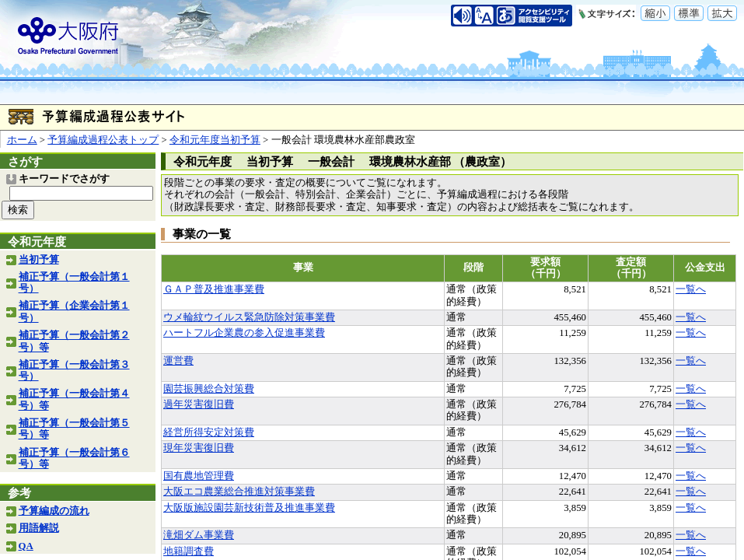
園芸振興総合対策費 (209, 389)
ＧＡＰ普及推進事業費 (214, 289)
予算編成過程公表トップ (103, 140)
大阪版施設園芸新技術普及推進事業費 (249, 508)
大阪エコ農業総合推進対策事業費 (239, 492)
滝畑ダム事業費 (199, 535)
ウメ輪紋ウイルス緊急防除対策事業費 (249, 317)
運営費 (178, 361)
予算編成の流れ (54, 511)
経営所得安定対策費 (209, 432)
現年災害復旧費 (199, 448)
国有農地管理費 (199, 476)
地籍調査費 (189, 551)
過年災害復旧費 (199, 404)
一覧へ (691, 289)
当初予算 (39, 260)
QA (26, 546)
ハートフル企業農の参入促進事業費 (244, 333)
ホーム (22, 140)
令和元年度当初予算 (215, 140)
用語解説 (39, 528)
